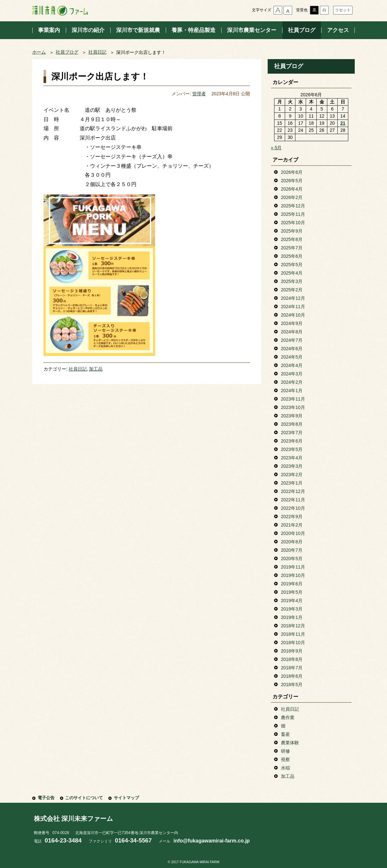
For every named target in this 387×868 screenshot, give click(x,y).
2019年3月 (292, 609)
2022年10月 (293, 508)
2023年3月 (292, 466)
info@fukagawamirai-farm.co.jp (212, 841)
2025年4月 (292, 273)
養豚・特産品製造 (193, 30)
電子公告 (46, 798)
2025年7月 (292, 248)
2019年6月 (292, 584)
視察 (285, 759)
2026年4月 (292, 189)
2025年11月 (293, 214)
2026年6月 (292, 172)
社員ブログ (302, 30)
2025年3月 (292, 281)
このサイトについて (84, 798)
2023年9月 (292, 416)
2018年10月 (293, 643)
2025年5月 (292, 265)
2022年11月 (293, 500)
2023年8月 (292, 424)
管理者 (199, 94)
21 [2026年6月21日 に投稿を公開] (343, 123)
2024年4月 (292, 365)
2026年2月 (292, 197)
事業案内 (49, 30)
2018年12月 (293, 626)
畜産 (285, 734)
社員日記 (97, 52)
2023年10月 (293, 407)
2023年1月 (292, 483)
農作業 (288, 717)
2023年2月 (292, 475)
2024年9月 (292, 323)
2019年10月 (293, 575)
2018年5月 (292, 685)
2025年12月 (293, 206)
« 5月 (276, 148)
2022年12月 (293, 491)
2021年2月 (292, 525)
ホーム (39, 52)
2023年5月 (292, 449)
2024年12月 (293, 298)
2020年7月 (292, 550)
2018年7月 (292, 668)
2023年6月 (292, 441)
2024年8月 (292, 332)
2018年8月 (292, 659)
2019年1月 (292, 617)
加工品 (96, 369)
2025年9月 (292, 231)
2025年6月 (292, 256)
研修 (285, 751)
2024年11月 (293, 307)
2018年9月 (292, 651)
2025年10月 (293, 223)
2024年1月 (292, 391)
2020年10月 (293, 533)
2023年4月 (292, 458)
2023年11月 (293, 399)
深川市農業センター (252, 30)
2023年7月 (292, 433)
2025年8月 (292, 239)
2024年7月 (292, 340)
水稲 (285, 768)
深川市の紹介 (88, 30)
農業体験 (290, 743)
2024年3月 (292, 374)
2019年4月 (292, 601)
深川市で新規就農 (138, 30)
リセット (343, 10)
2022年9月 (292, 517)
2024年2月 (292, 382)
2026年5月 (292, 181)
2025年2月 (292, 290)
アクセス (338, 30)
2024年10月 (293, 315)
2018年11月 (293, 634)
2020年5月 (292, 559)
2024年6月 (292, 349)
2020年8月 (292, 542)
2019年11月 (293, 567)
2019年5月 (292, 592)
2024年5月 (292, 357)
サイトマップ (126, 798)
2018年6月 (292, 676)
